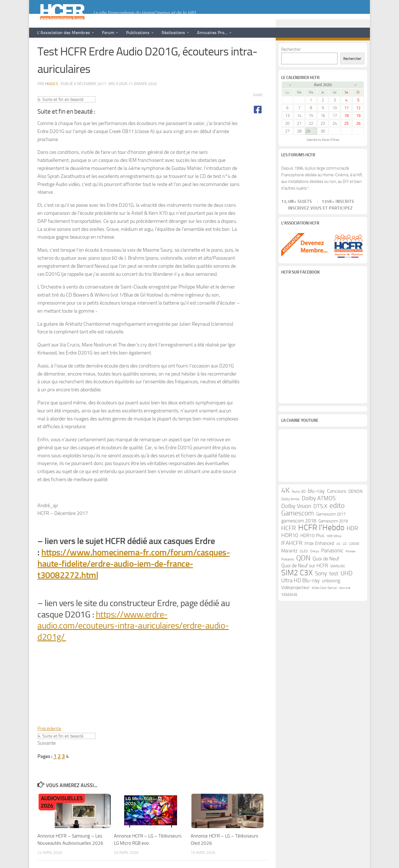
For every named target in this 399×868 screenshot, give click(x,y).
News (44, 49)
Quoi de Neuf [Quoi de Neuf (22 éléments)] (326, 576)
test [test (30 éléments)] (334, 591)
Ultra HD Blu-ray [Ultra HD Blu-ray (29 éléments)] (300, 598)
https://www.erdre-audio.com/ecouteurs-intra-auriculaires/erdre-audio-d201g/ (133, 641)
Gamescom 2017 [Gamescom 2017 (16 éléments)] (331, 532)
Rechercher (291, 65)
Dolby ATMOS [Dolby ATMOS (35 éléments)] (319, 516)
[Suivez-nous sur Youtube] (332, 49)
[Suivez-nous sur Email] (358, 49)
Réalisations (173, 33)
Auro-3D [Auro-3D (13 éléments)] (299, 509)
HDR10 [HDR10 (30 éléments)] (290, 553)
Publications (138, 33)
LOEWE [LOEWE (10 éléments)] (354, 561)
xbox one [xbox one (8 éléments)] (345, 605)
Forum (108, 33)
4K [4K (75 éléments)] (285, 508)
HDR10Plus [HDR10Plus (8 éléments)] (334, 554)
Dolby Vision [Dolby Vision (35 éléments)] (296, 524)
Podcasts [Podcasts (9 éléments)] (288, 577)
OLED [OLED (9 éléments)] (304, 569)
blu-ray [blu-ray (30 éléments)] (316, 508)
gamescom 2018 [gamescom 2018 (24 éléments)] (299, 538)
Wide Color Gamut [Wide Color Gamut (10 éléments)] (324, 605)
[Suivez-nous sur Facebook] (341, 49)
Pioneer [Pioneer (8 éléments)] (351, 569)
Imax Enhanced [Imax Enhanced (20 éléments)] (319, 561)
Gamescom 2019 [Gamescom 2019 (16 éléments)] (333, 538)
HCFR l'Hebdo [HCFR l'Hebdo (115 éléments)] (321, 545)
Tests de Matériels (75, 49)
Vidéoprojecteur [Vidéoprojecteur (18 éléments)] (295, 605)
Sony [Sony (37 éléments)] (321, 591)
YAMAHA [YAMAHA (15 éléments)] (289, 612)
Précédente (49, 744)
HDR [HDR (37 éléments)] (352, 546)
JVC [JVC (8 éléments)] (338, 561)
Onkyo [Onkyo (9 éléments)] (314, 569)
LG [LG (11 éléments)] (345, 561)
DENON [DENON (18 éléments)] (355, 509)
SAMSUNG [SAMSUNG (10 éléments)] (337, 584)
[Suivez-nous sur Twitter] (349, 49)
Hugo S (52, 99)
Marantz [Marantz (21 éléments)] (289, 568)
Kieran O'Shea (330, 155)
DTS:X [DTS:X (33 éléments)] (320, 524)
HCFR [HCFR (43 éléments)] (289, 546)
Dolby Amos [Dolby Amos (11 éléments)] (290, 516)
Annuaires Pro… (212, 33)
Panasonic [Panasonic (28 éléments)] (332, 568)
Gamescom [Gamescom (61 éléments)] (298, 531)
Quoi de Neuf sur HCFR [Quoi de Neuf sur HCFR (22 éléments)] (305, 583)
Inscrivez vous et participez (317, 224)
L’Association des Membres (64, 33)
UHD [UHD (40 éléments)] (346, 591)
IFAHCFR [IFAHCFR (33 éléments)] (292, 560)
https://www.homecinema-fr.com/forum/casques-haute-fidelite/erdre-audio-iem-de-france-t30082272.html (134, 579)
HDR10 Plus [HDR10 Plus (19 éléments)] (312, 553)
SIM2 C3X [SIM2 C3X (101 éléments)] (297, 590)
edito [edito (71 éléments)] (337, 523)
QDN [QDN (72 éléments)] (303, 576)
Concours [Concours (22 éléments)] (337, 509)
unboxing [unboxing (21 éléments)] (331, 598)
